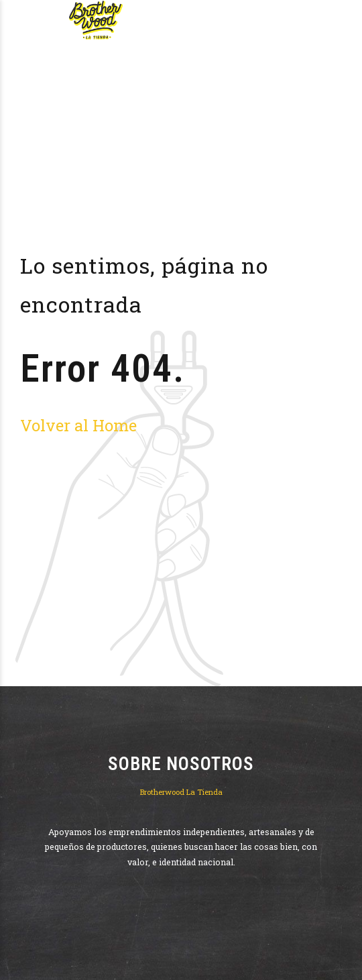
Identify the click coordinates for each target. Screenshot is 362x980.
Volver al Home (78, 425)
